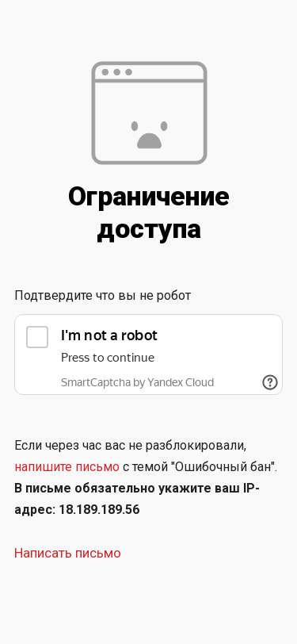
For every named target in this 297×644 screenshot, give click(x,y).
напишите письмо (67, 467)
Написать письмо (68, 553)
